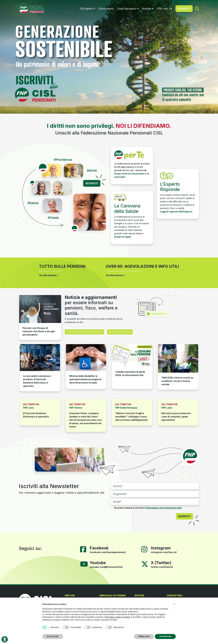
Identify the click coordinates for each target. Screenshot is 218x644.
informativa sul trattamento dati (164, 508)
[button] (174, 604)
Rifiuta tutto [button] (144, 636)
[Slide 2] (101, 112)
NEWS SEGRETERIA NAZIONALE (84, 332)
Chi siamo (86, 9)
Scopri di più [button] (53, 636)
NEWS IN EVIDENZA (120, 332)
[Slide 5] (117, 112)
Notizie (147, 9)
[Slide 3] (106, 112)
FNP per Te (165, 9)
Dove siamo (106, 9)
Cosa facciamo (127, 9)
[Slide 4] (112, 112)
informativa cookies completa (117, 617)
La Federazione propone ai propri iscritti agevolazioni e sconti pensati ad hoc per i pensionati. (132, 167)
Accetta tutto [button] (165, 636)
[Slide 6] (122, 112)
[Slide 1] (96, 112)
